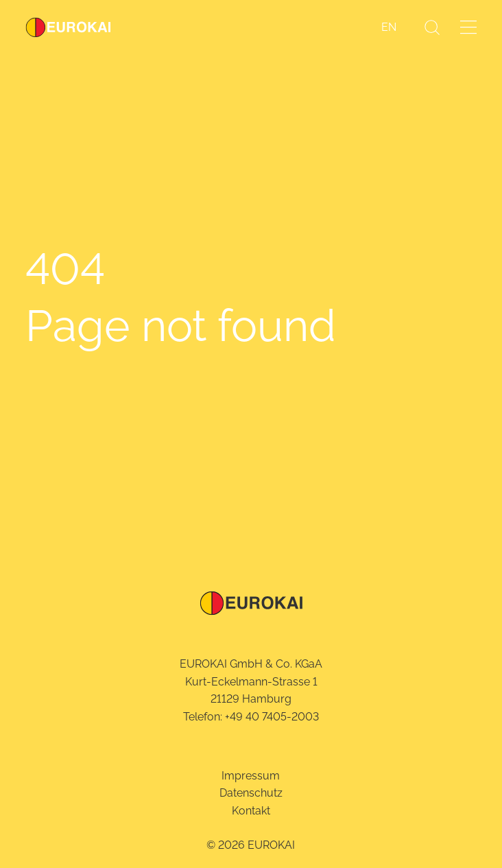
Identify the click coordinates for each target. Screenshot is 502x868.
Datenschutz (251, 793)
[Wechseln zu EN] (389, 27)
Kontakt (251, 811)
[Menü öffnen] (468, 27)
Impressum (251, 776)
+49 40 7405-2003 (272, 717)
